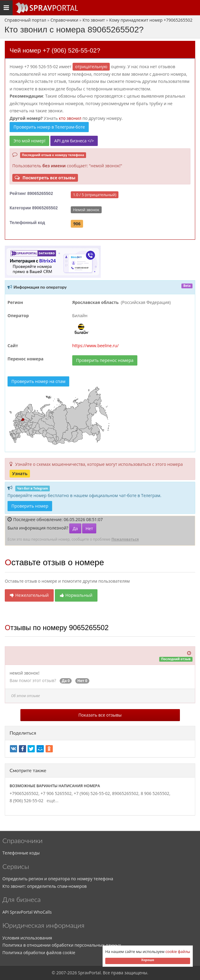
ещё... (51, 801)
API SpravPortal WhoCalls (27, 912)
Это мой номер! (29, 141)
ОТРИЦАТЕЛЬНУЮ (91, 67)
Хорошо (148, 960)
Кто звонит (94, 20)
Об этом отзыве (25, 696)
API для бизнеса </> (74, 141)
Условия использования (27, 938)
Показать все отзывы (100, 715)
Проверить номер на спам (38, 381)
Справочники (64, 20)
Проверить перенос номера (105, 360)
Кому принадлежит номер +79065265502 (151, 20)
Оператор (18, 316)
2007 (61, 973)
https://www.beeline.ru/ (96, 346)
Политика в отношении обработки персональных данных (62, 945)
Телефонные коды (21, 853)
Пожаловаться (125, 539)
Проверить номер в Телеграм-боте (49, 127)
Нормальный (76, 595)
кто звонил (70, 118)
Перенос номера (25, 359)
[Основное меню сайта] (46, 8)
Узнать (20, 473)
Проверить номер (30, 506)
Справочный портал (25, 20)
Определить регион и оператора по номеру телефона (58, 879)
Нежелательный (29, 595)
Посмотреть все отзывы (45, 178)
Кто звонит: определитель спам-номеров (45, 886)
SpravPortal (89, 973)
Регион (15, 302)
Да (75, 528)
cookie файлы (178, 952)
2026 (72, 973)
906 (77, 224)
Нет (89, 528)
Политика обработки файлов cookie (39, 953)
